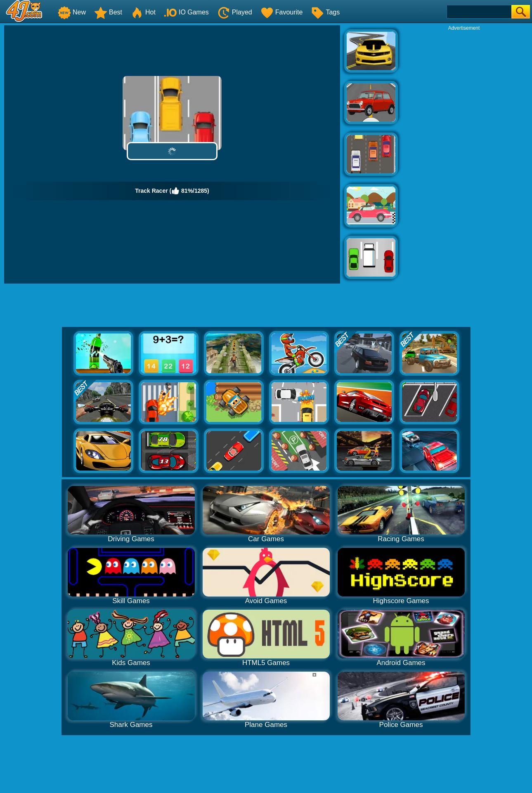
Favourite (282, 12)
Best (108, 12)
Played (235, 12)
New (72, 12)
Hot (143, 12)
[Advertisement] (464, 155)
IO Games (186, 12)
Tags (325, 12)
